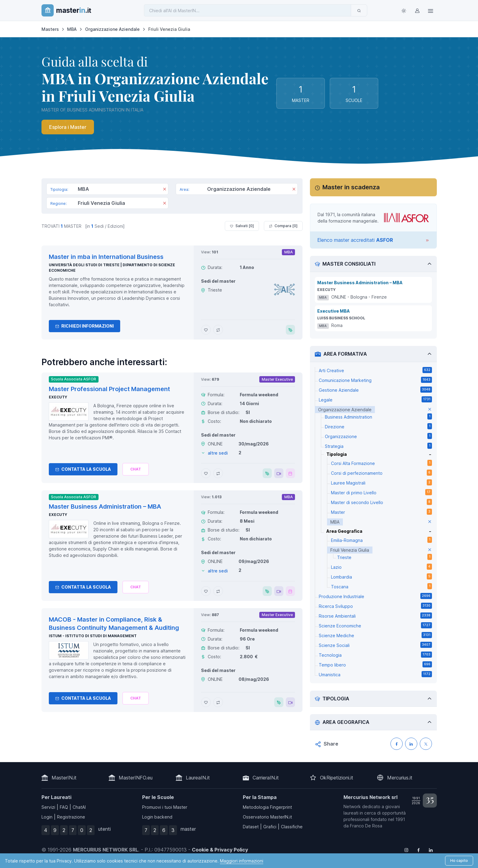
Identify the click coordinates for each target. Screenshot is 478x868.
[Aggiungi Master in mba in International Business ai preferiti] (206, 330)
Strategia (378, 446)
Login (47, 817)
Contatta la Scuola (83, 469)
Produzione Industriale (375, 596)
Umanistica (375, 674)
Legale (375, 399)
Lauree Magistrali (381, 482)
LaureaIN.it (198, 778)
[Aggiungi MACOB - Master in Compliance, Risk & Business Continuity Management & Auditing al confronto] (218, 702)
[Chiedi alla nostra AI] (136, 469)
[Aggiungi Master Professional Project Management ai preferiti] (206, 473)
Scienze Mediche (375, 635)
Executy (58, 397)
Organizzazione (378, 436)
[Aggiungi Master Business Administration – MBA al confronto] (218, 591)
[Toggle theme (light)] (404, 10)
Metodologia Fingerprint (267, 807)
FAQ (64, 807)
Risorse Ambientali (375, 616)
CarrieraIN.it (266, 778)
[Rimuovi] (165, 190)
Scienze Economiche (375, 625)
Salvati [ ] (242, 226)
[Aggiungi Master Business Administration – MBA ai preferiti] (206, 591)
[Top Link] (431, 10)
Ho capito (459, 861)
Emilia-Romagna (381, 540)
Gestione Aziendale (375, 390)
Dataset (251, 827)
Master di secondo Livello (381, 502)
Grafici (270, 827)
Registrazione (71, 817)
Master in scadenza (351, 187)
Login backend (157, 817)
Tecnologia (375, 655)
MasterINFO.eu (136, 778)
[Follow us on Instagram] (406, 850)
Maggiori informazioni (242, 861)
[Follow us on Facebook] (419, 850)
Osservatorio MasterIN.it (267, 817)
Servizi (48, 807)
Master (381, 512)
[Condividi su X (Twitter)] (426, 744)
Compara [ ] (283, 226)
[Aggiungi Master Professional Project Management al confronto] (218, 473)
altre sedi (218, 453)
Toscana (381, 586)
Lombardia (381, 576)
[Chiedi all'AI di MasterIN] (248, 10)
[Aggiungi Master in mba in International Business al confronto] (218, 330)
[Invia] (359, 10)
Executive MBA (334, 311)
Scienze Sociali (375, 645)
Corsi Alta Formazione (381, 463)
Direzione (378, 426)
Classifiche (292, 827)
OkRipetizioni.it (337, 778)
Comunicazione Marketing (375, 380)
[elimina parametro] (430, 410)
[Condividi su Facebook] (397, 744)
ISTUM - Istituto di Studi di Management (93, 636)
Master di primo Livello (381, 492)
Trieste (385, 557)
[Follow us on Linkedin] (431, 850)
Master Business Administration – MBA (360, 283)
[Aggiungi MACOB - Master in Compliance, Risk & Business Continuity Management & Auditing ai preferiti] (206, 702)
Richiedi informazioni (84, 326)
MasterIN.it (64, 778)
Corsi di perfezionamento (381, 473)
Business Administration (378, 416)
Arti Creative (375, 370)
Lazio (381, 567)
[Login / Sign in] (417, 10)
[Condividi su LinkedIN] (411, 744)
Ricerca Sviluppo (375, 606)
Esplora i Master (68, 127)
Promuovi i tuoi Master (165, 807)
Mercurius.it (400, 778)
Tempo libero (375, 664)
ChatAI (79, 807)
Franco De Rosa (366, 826)
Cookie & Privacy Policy (220, 850)
